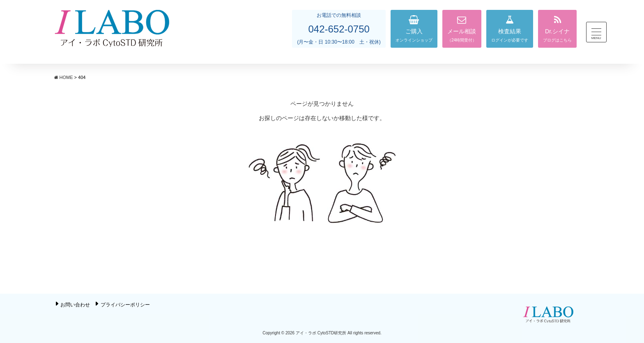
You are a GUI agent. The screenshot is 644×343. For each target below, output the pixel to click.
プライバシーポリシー (125, 305)
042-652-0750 (339, 29)
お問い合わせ (75, 305)
